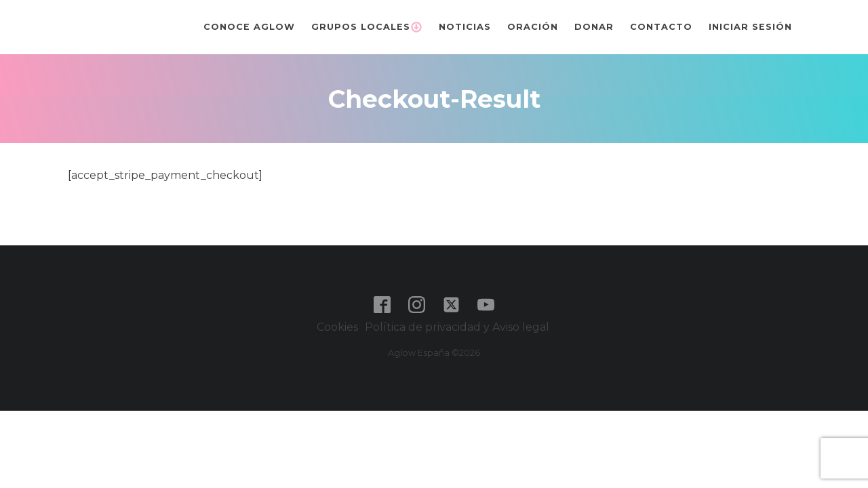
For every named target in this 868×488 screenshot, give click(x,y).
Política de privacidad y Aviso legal (458, 327)
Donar (594, 27)
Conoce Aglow (249, 27)
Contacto (661, 27)
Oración (533, 27)
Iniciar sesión (750, 27)
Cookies (337, 327)
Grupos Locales (367, 27)
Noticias (465, 27)
